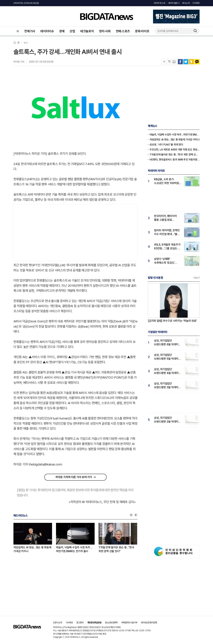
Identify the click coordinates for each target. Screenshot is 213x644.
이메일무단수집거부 (129, 623)
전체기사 (30, 31)
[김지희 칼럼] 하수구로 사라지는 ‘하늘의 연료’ (172, 321)
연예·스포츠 (123, 31)
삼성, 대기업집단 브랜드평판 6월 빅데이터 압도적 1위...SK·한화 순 (167, 343)
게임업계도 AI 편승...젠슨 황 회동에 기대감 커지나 (32, 549)
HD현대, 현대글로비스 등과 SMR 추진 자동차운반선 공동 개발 (175, 160)
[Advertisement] (76, 232)
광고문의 (80, 623)
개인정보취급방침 (94, 623)
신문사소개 (58, 623)
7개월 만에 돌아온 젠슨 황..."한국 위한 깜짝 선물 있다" (116, 549)
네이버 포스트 (159, 3)
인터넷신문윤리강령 (149, 623)
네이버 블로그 (174, 3)
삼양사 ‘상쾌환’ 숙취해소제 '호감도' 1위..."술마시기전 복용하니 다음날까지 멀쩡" (165, 261)
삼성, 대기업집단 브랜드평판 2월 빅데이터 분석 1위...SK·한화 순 (167, 420)
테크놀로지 (87, 31)
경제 (62, 31)
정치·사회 (105, 31)
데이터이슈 (47, 31)
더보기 (197, 278)
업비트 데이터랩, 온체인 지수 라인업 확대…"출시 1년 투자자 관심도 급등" (167, 232)
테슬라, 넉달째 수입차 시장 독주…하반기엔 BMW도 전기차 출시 (74, 549)
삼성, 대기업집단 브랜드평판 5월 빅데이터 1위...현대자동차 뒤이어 (167, 357)
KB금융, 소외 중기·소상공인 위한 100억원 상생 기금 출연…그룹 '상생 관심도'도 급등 (167, 181)
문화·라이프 (142, 31)
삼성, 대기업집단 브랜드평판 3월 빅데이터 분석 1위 (167, 386)
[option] (35, 538)
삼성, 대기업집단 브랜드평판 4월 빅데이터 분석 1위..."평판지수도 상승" (168, 371)
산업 (72, 31)
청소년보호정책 (111, 623)
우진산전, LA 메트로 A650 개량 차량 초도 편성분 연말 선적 (175, 150)
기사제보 (196, 3)
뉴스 (26, 43)
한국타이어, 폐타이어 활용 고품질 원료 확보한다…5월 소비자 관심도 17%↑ (166, 218)
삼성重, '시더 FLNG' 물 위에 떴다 (166, 145)
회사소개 (186, 3)
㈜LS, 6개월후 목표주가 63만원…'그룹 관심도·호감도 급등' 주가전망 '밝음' (167, 247)
